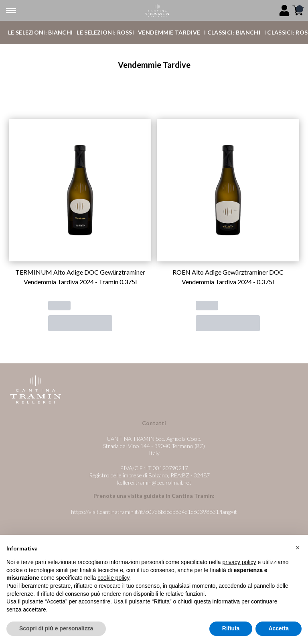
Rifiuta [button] (231, 629)
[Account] (284, 10)
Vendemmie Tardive (169, 32)
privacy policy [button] (239, 562)
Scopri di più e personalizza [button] (56, 629)
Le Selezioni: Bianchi (40, 32)
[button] (298, 548)
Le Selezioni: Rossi (105, 32)
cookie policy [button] (113, 578)
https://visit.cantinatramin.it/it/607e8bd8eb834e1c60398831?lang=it (154, 512)
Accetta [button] (279, 629)
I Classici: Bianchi (232, 32)
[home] (157, 11)
